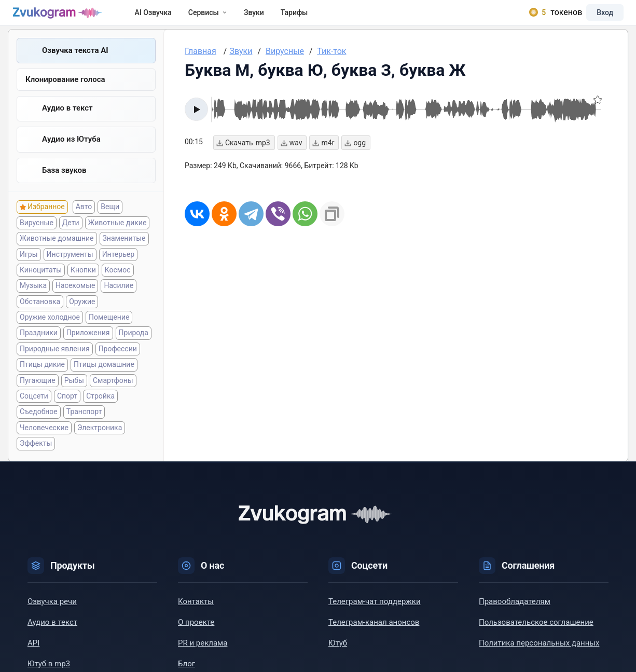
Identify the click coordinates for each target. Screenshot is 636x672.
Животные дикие (117, 232)
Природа (134, 342)
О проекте (196, 632)
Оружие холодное (50, 326)
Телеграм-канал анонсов (374, 632)
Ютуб (338, 652)
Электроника (100, 437)
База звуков (64, 179)
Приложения (88, 342)
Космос (118, 279)
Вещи (110, 216)
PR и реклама (203, 652)
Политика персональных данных (539, 652)
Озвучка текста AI (75, 59)
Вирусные (37, 232)
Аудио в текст (67, 117)
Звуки (264, 17)
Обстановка (40, 311)
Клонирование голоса (65, 88)
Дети (71, 232)
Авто (84, 216)
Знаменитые (124, 248)
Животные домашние (57, 248)
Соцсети (34, 405)
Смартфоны (113, 390)
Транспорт (84, 421)
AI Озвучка (163, 17)
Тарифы (304, 17)
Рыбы (74, 390)
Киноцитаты (41, 279)
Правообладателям (515, 611)
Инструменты (70, 264)
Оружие (82, 311)
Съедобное (39, 421)
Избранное (46, 216)
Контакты (196, 611)
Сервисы (218, 17)
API (33, 652)
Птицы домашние (104, 374)
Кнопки (83, 279)
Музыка (33, 295)
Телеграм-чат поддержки (375, 611)
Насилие (119, 295)
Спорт (67, 405)
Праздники (39, 342)
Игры (29, 264)
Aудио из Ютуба (71, 148)
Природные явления (55, 358)
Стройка (100, 405)
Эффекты (36, 452)
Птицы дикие (42, 374)
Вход (597, 17)
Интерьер (118, 264)
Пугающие (38, 390)
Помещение (109, 326)
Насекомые (75, 295)
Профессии (118, 358)
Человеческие (44, 437)
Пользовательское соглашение (536, 632)
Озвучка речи (52, 611)
